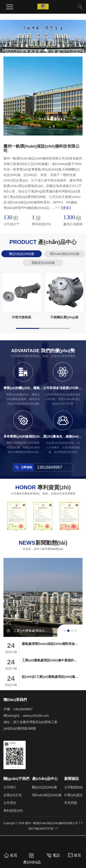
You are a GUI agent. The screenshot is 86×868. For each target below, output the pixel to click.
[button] (40, 50)
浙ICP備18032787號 (41, 829)
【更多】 (66, 208)
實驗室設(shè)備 (43, 263)
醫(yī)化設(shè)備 (22, 254)
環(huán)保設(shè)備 (64, 254)
